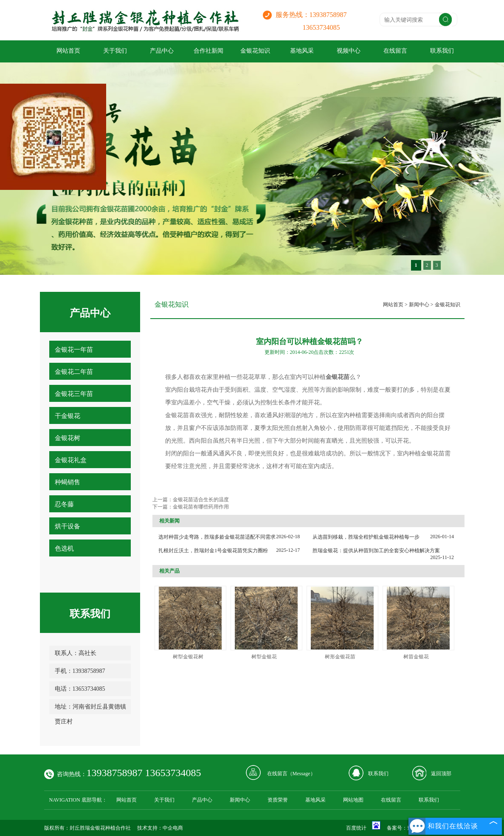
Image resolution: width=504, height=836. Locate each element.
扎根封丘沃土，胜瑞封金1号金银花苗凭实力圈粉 (213, 551)
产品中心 (162, 51)
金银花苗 (433, 453)
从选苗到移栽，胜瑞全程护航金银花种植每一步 (366, 537)
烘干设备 (68, 526)
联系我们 (442, 51)
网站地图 (353, 800)
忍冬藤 (64, 504)
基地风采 (302, 51)
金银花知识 (255, 51)
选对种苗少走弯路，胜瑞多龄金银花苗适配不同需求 (217, 537)
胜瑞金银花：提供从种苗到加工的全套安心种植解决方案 (376, 551)
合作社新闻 (208, 51)
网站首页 (68, 51)
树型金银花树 (188, 657)
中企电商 (173, 828)
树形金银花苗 (340, 657)
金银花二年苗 (74, 372)
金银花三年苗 (74, 394)
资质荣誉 (278, 800)
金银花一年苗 (74, 350)
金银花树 (68, 438)
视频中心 (349, 51)
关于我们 (115, 51)
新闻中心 (419, 305)
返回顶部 (441, 774)
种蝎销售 (68, 482)
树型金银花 (264, 657)
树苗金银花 (416, 657)
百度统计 (356, 828)
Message (301, 774)
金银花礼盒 (71, 460)
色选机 (64, 548)
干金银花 (68, 416)
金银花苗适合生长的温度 (201, 500)
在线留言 (395, 51)
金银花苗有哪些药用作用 (201, 507)
